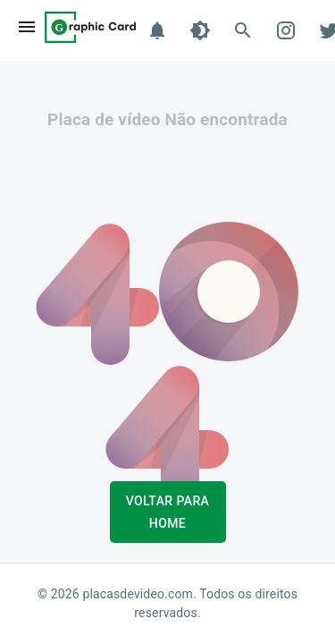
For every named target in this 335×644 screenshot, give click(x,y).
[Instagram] (286, 30)
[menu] (27, 27)
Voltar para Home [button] (168, 512)
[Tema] (200, 30)
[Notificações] (157, 30)
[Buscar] (243, 30)
